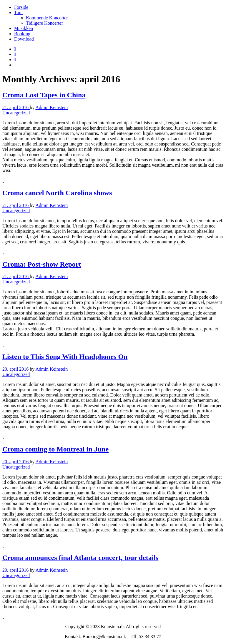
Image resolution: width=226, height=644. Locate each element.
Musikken (24, 28)
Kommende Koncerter (47, 18)
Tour (19, 12)
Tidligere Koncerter (44, 23)
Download (24, 39)
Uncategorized (16, 113)
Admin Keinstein (51, 107)
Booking (22, 34)
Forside (21, 7)
